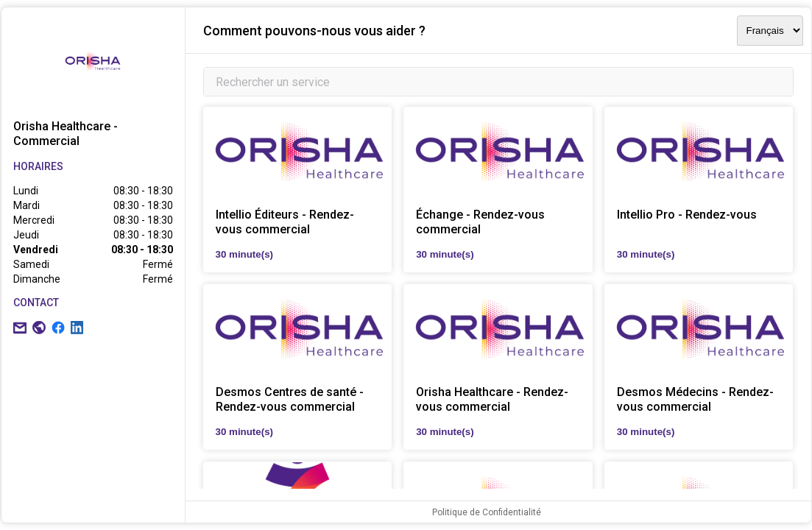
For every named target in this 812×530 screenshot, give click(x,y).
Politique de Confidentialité (487, 512)
